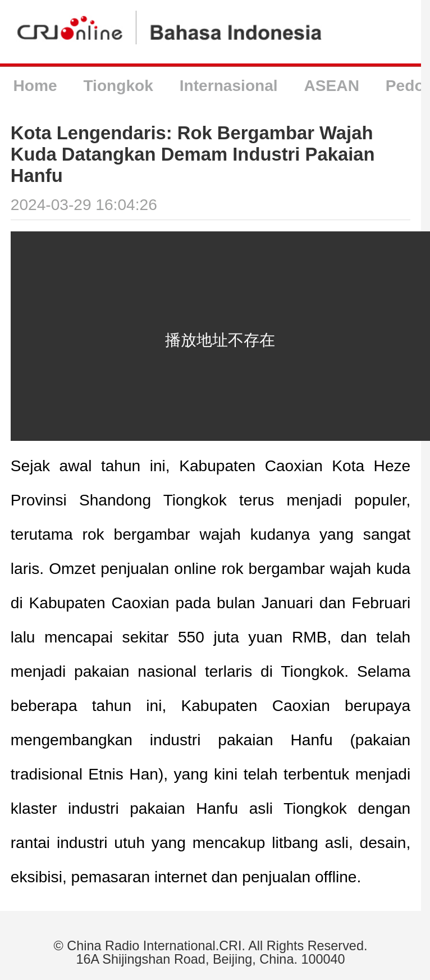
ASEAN (332, 86)
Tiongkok (118, 86)
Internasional (229, 86)
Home (35, 86)
